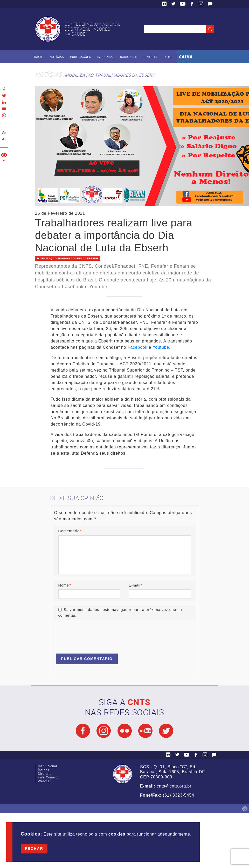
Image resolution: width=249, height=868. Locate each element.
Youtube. (161, 347)
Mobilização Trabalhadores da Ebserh (110, 75)
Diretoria (45, 774)
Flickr (164, 4)
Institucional (47, 766)
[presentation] (94, 635)
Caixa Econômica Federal (186, 57)
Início (39, 57)
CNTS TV (151, 57)
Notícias (57, 57)
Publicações (81, 57)
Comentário (70, 531)
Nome (65, 585)
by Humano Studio (245, 809)
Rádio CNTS (129, 57)
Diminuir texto (4, 139)
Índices (44, 770)
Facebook (192, 4)
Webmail (45, 781)
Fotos (168, 57)
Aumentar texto (4, 133)
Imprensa (105, 57)
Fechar (34, 849)
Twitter (174, 4)
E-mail (136, 585)
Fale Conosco (210, 4)
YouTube (183, 4)
